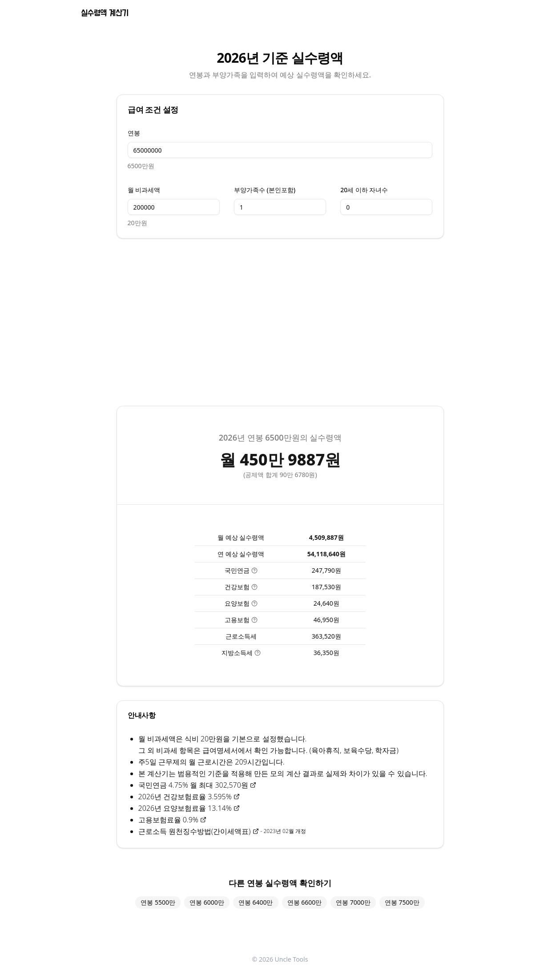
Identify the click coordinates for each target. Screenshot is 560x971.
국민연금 (241, 570)
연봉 (134, 133)
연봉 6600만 (305, 902)
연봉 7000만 (353, 902)
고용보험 (241, 620)
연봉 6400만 (256, 902)
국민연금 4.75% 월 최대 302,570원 (197, 785)
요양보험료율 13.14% (201, 808)
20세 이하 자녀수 (364, 190)
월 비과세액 (144, 190)
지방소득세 (241, 653)
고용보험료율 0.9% (172, 820)
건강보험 (241, 587)
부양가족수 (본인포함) (265, 190)
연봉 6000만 (207, 902)
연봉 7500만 (402, 902)
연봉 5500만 (158, 902)
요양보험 (241, 603)
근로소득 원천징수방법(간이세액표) (199, 831)
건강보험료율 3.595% (201, 797)
